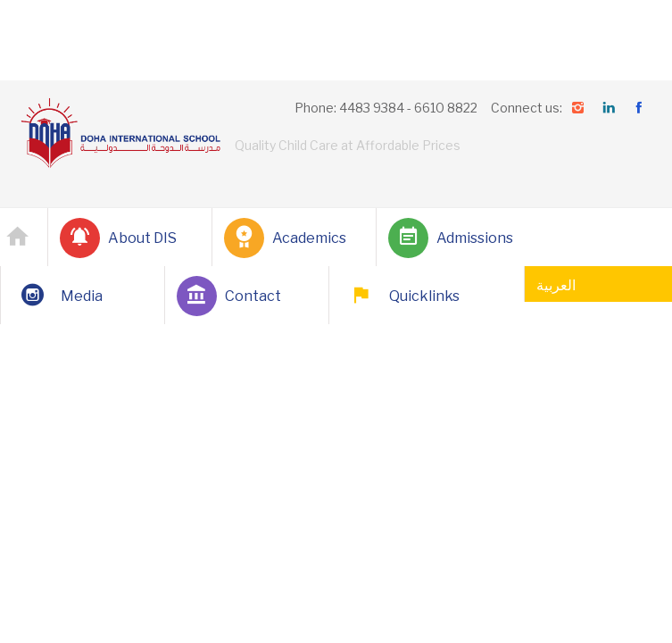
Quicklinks (400, 296)
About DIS (118, 238)
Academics (285, 238)
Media (58, 296)
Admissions (451, 238)
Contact (229, 296)
